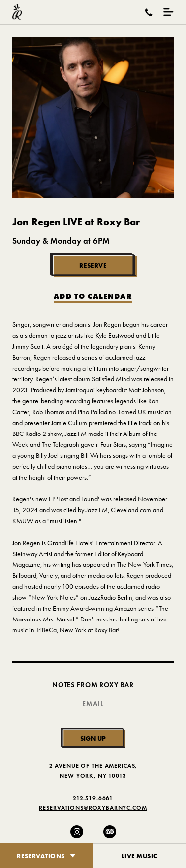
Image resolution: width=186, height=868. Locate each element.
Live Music (140, 856)
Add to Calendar (93, 296)
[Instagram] (77, 832)
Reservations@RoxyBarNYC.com (93, 808)
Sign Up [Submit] (93, 738)
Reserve (93, 265)
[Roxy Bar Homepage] (17, 12)
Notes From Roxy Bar (93, 685)
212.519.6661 (93, 798)
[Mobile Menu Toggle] (168, 12)
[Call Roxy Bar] (149, 12)
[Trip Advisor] (110, 832)
